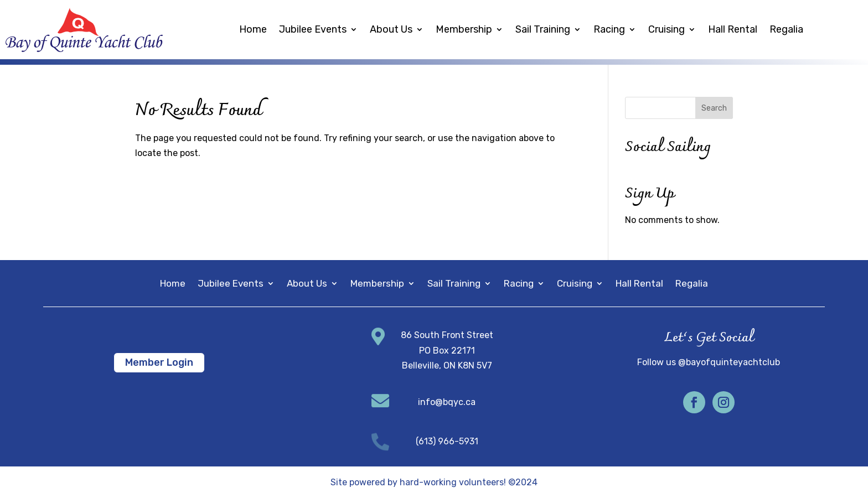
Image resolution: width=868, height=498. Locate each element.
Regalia (786, 29)
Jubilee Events (313, 29)
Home (253, 29)
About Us (391, 29)
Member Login (159, 362)
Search (714, 108)
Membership (464, 29)
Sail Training (543, 29)
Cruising (666, 29)
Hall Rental (733, 29)
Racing (609, 29)
